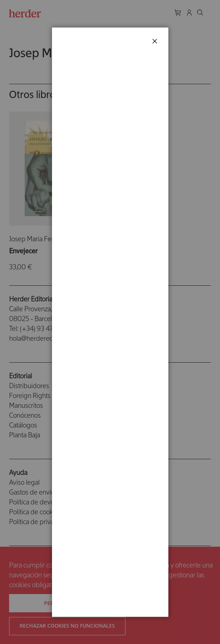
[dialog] (110, 322)
